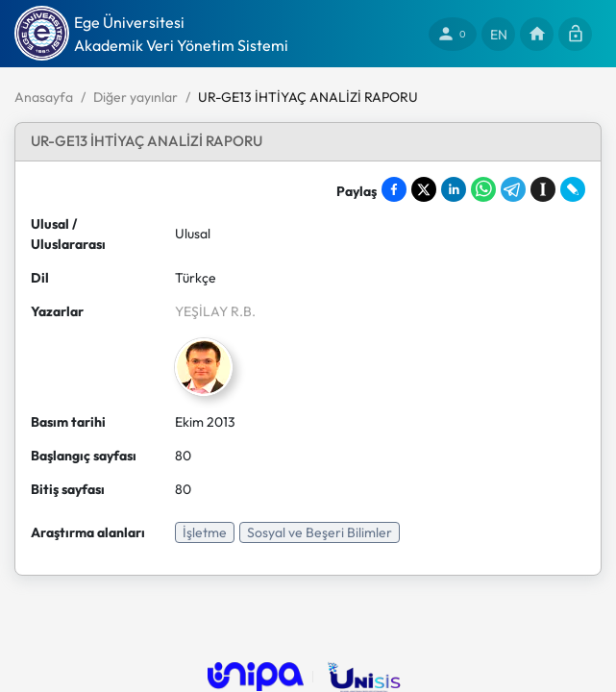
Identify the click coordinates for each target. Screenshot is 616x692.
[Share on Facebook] (394, 189)
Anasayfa (44, 97)
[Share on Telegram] (513, 189)
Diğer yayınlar (136, 97)
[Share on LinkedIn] (454, 189)
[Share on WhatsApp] (483, 189)
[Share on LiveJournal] (573, 189)
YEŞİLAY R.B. (215, 311)
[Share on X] (424, 189)
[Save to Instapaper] (543, 189)
